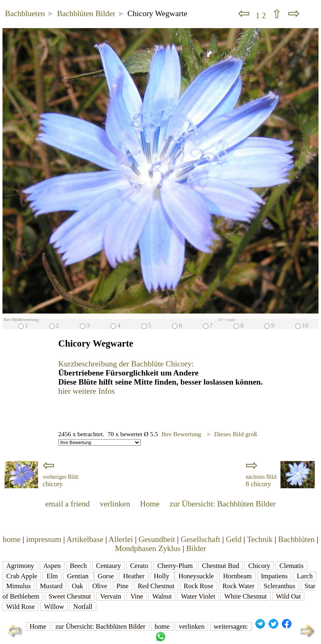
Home (150, 504)
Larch (305, 576)
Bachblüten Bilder (86, 13)
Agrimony (20, 566)
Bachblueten (25, 13)
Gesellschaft (201, 539)
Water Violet (198, 596)
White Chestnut (246, 596)
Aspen (52, 566)
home (12, 539)
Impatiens (274, 576)
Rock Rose (199, 586)
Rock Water (238, 586)
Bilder (196, 548)
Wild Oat (288, 596)
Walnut (162, 596)
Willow (54, 607)
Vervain (111, 596)
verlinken (115, 504)
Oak (77, 586)
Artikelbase (85, 539)
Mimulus (18, 586)
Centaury (108, 566)
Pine (123, 586)
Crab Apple (22, 576)
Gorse (106, 576)
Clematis (291, 566)
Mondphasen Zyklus (148, 548)
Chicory (259, 566)
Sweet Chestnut (70, 596)
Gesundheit (157, 539)
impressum (44, 539)
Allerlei (121, 539)
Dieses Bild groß (231, 434)
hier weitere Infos (87, 391)
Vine (137, 596)
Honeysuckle (196, 576)
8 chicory (262, 481)
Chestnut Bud (220, 566)
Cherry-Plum (175, 566)
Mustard (51, 586)
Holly (163, 576)
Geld (234, 539)
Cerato (139, 566)
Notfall (83, 607)
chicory (61, 481)
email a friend (68, 504)
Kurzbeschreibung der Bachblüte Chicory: (126, 364)
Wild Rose (20, 607)
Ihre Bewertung (181, 434)
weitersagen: (231, 626)
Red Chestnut (156, 586)
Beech (78, 566)
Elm (52, 576)
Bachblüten (297, 539)
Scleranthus (279, 586)
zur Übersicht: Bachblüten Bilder (223, 504)
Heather (134, 576)
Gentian (79, 576)
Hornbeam (237, 576)
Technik (260, 539)
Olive (100, 586)
